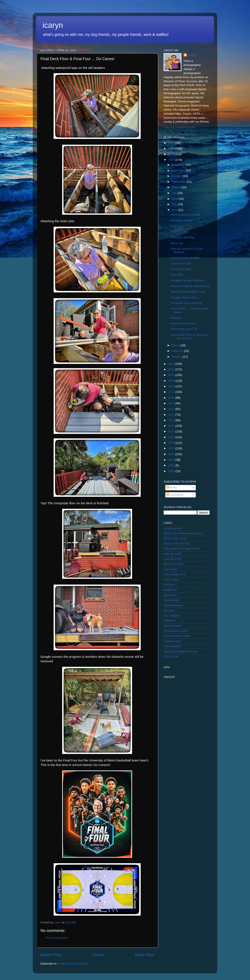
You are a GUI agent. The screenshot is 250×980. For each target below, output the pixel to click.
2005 (172, 460)
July (175, 193)
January (177, 357)
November (179, 170)
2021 (172, 369)
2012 (172, 420)
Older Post (144, 955)
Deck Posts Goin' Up (184, 329)
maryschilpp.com (174, 574)
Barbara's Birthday (183, 237)
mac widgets (172, 616)
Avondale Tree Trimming (187, 303)
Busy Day (177, 243)
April (175, 210)
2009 (172, 437)
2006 (172, 454)
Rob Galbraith (172, 646)
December (179, 165)
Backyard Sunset (182, 220)
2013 (172, 415)
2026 (172, 143)
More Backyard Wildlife (186, 215)
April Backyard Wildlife (185, 258)
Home (98, 955)
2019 (172, 381)
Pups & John (179, 232)
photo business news (177, 636)
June (175, 199)
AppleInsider (172, 600)
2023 (172, 160)
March (176, 345)
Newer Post (51, 955)
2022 (172, 364)
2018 (172, 386)
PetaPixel (170, 621)
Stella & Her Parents (177, 543)
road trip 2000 (172, 559)
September (179, 182)
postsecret (170, 590)
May (175, 204)
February (178, 351)
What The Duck (174, 564)
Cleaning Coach (181, 269)
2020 (172, 375)
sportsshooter (172, 626)
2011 (172, 426)
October (177, 176)
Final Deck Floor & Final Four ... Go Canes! (190, 337)
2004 (172, 465)
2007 (172, 448)
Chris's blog (171, 580)
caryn (192, 55)
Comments (175, 495)
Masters (176, 318)
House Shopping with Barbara (190, 286)
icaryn (53, 25)
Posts (172, 487)
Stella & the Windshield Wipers (183, 533)
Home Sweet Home (183, 323)
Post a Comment (57, 938)
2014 (172, 409)
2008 (172, 443)
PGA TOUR (171, 657)
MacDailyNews (173, 605)
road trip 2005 (172, 554)
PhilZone (169, 585)
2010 (172, 431)
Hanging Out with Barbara (187, 280)
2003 (172, 471)
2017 (172, 392)
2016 (172, 398)
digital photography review (180, 651)
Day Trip (176, 226)
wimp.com (170, 595)
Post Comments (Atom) (73, 964)
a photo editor (172, 641)
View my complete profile (180, 127)
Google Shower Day (184, 297)
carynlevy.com (173, 528)
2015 (172, 403)
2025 (172, 148)
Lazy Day (177, 275)
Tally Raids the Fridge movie (182, 549)
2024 (172, 154)
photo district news (176, 631)
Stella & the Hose (175, 538)
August (176, 187)
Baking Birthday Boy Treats (188, 292)
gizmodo (169, 610)
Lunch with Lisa (181, 264)
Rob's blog (170, 569)
